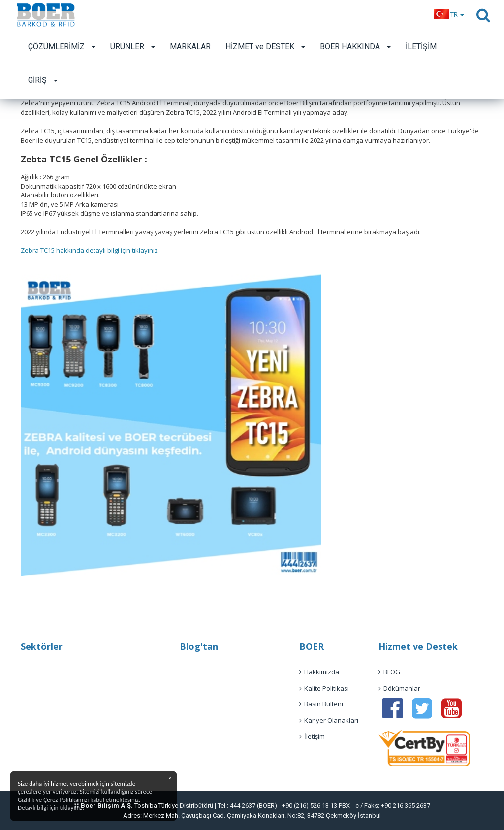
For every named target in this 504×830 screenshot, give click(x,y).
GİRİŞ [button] (43, 80)
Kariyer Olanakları (329, 720)
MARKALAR (190, 47)
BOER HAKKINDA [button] (355, 47)
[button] (449, 14)
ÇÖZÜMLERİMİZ (62, 47)
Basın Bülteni (321, 704)
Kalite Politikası (324, 688)
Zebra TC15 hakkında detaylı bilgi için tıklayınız (89, 250)
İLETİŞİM (421, 47)
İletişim (312, 736)
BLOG (389, 672)
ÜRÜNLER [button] (133, 47)
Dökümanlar (399, 688)
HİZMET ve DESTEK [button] (265, 47)
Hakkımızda (319, 672)
